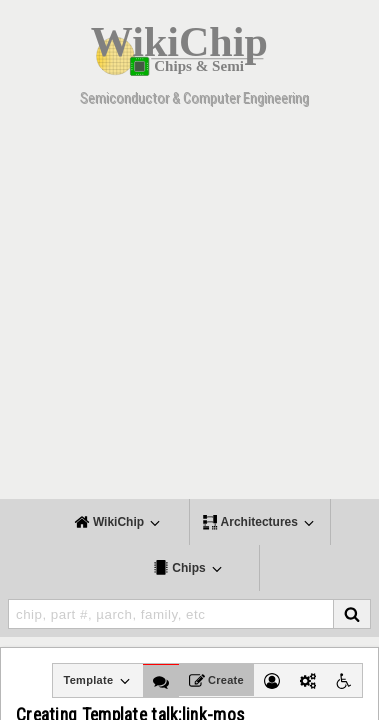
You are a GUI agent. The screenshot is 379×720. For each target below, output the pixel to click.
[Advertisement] (189, 309)
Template (97, 681)
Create (216, 681)
